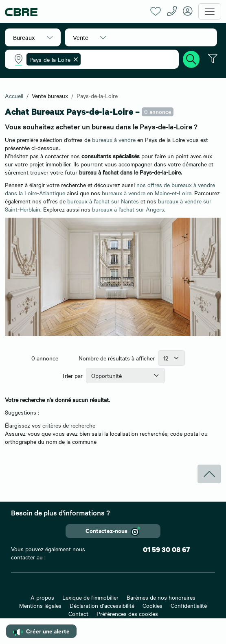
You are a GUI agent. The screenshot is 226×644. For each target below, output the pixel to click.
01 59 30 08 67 (166, 549)
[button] (33, 37)
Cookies (152, 605)
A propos (42, 597)
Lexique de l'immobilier (90, 597)
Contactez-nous (113, 531)
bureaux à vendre (114, 140)
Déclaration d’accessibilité (102, 605)
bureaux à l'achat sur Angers (128, 209)
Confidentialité (189, 605)
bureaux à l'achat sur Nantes (103, 201)
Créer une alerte (41, 631)
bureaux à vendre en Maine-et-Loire (147, 193)
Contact (78, 613)
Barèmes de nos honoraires (161, 597)
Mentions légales (40, 605)
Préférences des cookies (127, 613)
